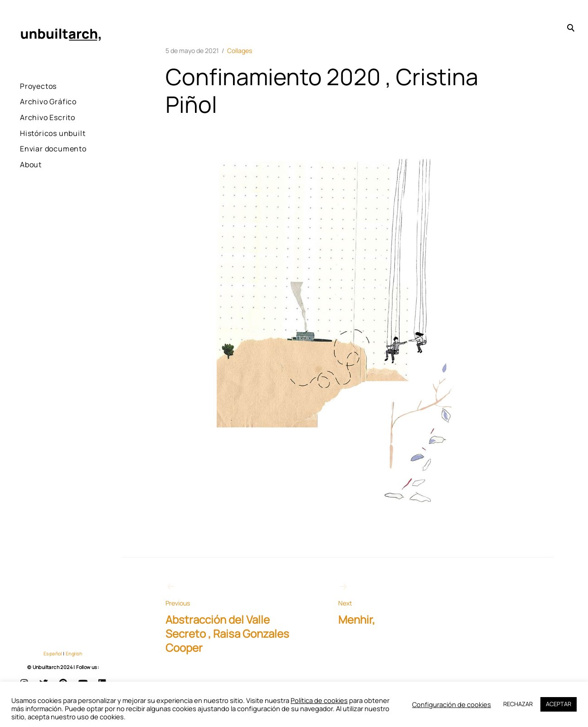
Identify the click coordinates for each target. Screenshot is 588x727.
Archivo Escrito (48, 117)
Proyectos (38, 86)
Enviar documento (41, 167)
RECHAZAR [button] (518, 704)
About (31, 189)
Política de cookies (319, 700)
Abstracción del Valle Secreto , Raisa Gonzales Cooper (230, 618)
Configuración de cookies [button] (452, 705)
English (74, 654)
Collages (240, 51)
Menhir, (403, 604)
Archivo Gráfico (48, 102)
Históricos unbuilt (39, 139)
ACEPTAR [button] (559, 704)
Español (53, 654)
